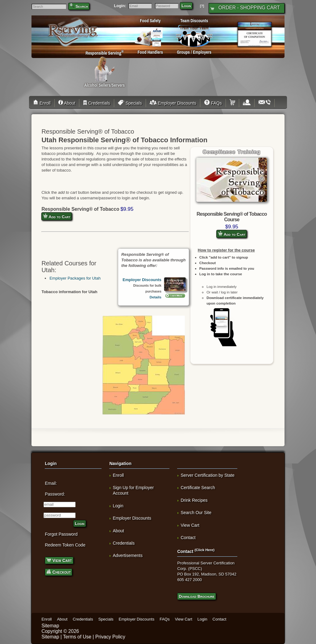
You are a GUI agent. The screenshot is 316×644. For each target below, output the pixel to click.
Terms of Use (77, 637)
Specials (130, 103)
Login (186, 6)
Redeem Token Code (65, 545)
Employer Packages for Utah (75, 278)
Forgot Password (61, 534)
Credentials (97, 103)
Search (82, 6)
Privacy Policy (110, 637)
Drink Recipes (194, 500)
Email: (51, 483)
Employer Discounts (173, 103)
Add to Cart (232, 234)
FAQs (213, 103)
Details (156, 297)
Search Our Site (196, 513)
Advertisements (127, 555)
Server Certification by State (207, 475)
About (67, 103)
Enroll (43, 103)
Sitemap (50, 626)
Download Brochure (196, 596)
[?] (202, 6)
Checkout (58, 572)
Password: (55, 494)
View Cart (59, 560)
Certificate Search (198, 488)
